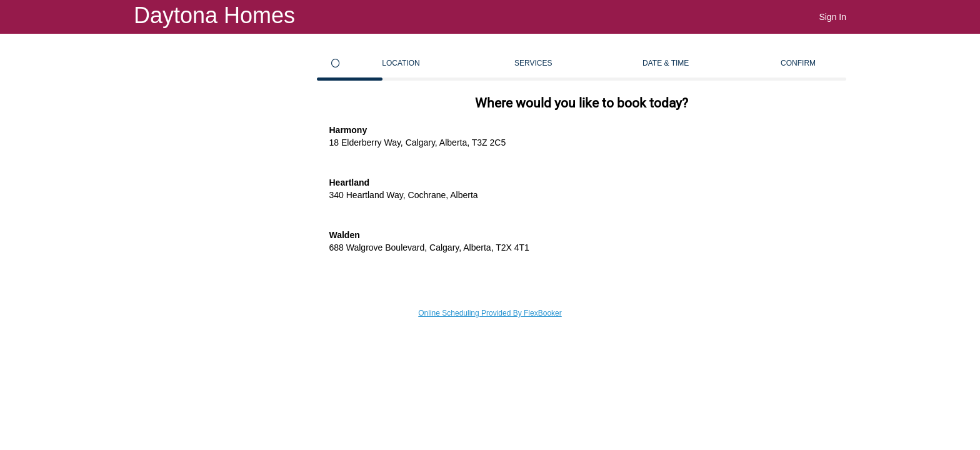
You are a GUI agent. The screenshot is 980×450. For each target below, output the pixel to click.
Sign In (832, 17)
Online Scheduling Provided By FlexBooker (490, 313)
